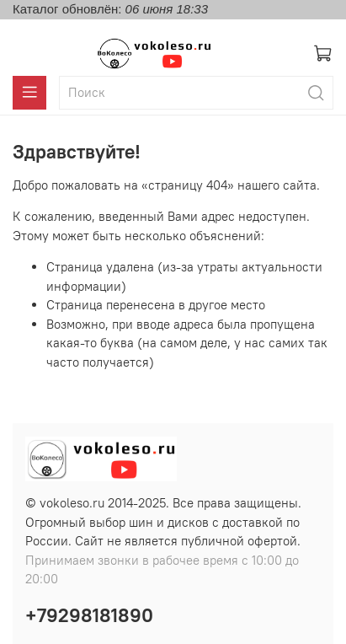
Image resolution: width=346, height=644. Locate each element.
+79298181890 (89, 615)
